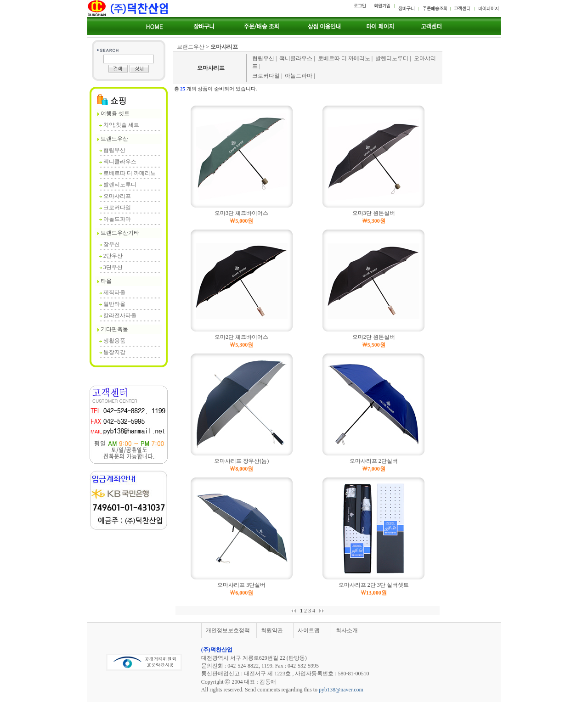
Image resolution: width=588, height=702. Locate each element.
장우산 (110, 244)
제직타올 (112, 292)
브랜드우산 (191, 47)
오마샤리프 (115, 196)
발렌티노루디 (118, 185)
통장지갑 (112, 352)
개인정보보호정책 (228, 630)
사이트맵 (309, 630)
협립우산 (112, 150)
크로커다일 (115, 208)
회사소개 (347, 630)
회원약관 (272, 630)
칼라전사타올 (118, 315)
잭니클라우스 (118, 162)
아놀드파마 (115, 219)
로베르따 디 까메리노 (127, 173)
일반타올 (112, 304)
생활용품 (112, 341)
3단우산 (111, 267)
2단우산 (111, 256)
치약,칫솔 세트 (119, 125)
